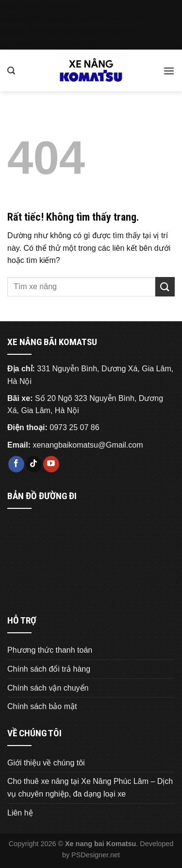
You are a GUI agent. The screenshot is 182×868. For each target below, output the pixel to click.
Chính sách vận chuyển (48, 688)
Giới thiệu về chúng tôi (46, 763)
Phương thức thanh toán (50, 650)
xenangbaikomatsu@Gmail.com (88, 445)
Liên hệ (20, 813)
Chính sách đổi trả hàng (49, 669)
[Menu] (169, 71)
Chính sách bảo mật (42, 706)
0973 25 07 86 (74, 427)
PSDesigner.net (96, 855)
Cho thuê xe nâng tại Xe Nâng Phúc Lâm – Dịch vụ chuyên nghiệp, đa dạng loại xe (90, 788)
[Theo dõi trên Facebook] (16, 464)
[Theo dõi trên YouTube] (51, 464)
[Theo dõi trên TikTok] (34, 464)
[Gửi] (165, 286)
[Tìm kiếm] (11, 71)
